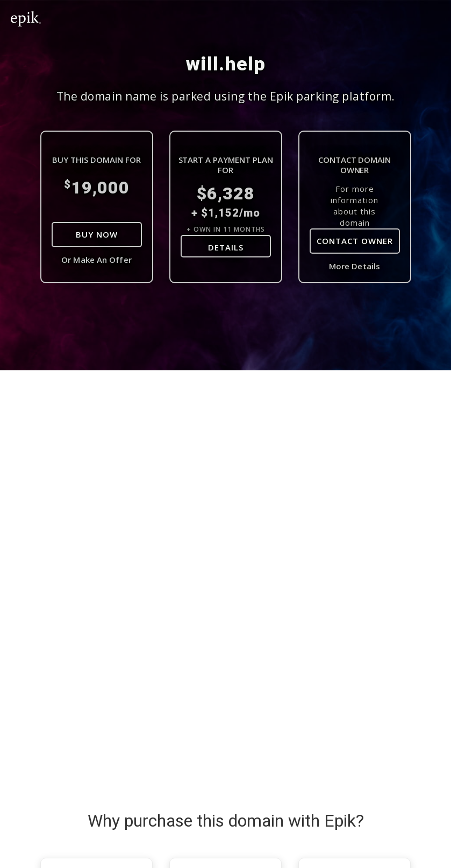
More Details (355, 266)
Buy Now (97, 234)
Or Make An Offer (96, 260)
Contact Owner (355, 241)
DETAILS (226, 247)
